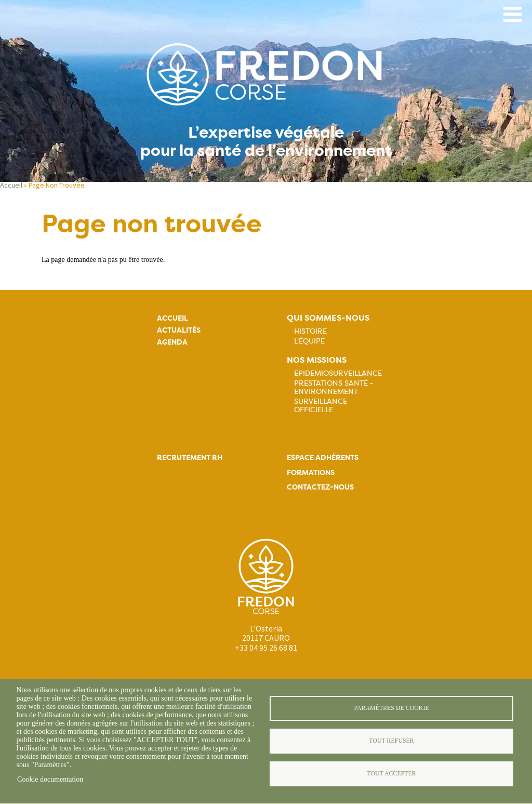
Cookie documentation (50, 779)
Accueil (11, 185)
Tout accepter (391, 773)
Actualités (179, 330)
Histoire (310, 331)
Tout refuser (391, 741)
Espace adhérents (323, 458)
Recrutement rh (190, 458)
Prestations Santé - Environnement (334, 387)
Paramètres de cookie (391, 708)
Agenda (172, 342)
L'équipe (309, 341)
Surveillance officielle (321, 405)
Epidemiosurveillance (338, 373)
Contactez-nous (320, 487)
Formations (311, 473)
